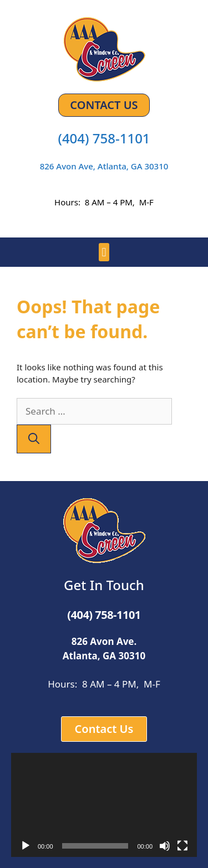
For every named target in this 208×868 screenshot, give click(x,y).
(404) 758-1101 (104, 138)
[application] (104, 805)
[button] (104, 252)
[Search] (34, 439)
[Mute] (165, 846)
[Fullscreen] (182, 846)
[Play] (26, 846)
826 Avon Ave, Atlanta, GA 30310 (104, 166)
